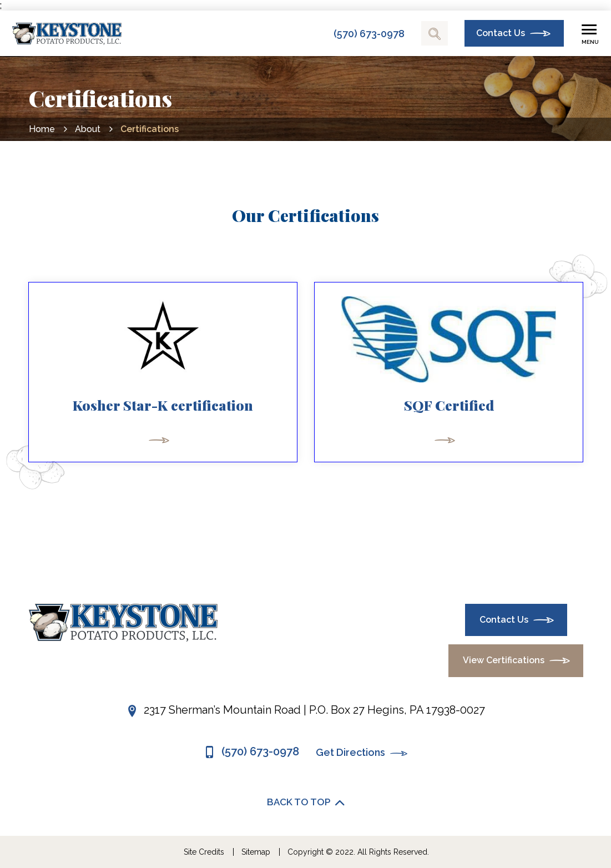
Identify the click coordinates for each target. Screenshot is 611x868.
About (88, 129)
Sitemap (256, 852)
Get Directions (362, 753)
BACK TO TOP (306, 803)
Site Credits (204, 852)
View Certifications (504, 660)
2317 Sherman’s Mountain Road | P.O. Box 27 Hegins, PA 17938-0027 (314, 710)
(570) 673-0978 (369, 34)
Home (42, 129)
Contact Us (501, 33)
